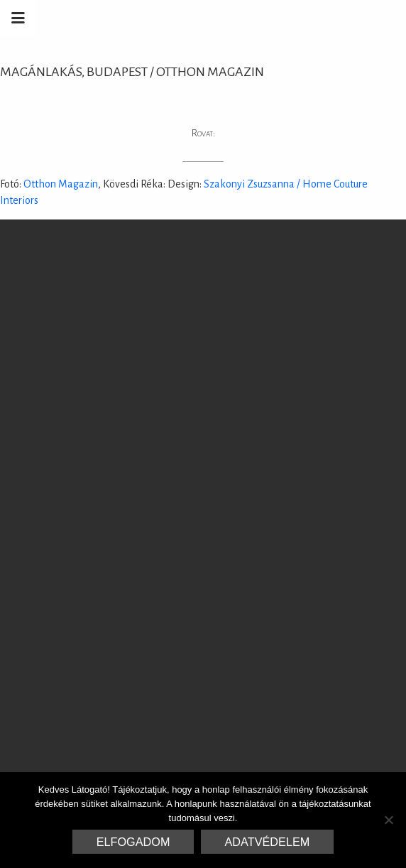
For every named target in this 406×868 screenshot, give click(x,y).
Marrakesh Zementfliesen (298, 18)
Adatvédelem (268, 842)
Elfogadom (133, 842)
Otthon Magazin (61, 184)
